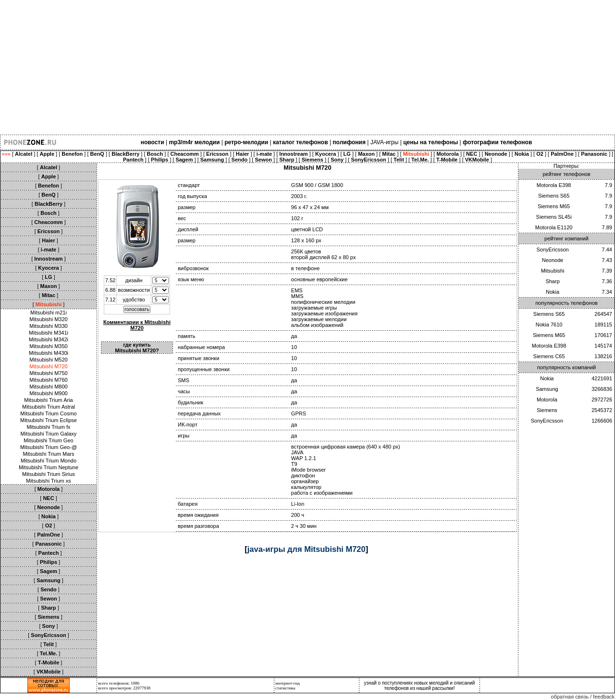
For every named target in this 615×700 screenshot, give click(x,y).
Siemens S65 (554, 196)
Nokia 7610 (549, 325)
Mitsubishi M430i (49, 353)
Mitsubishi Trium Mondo (49, 461)
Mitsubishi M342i (49, 339)
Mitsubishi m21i (49, 312)
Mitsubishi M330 (48, 326)
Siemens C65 (549, 356)
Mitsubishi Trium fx (48, 427)
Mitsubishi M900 (48, 393)
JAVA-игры (385, 142)
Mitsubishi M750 (48, 373)
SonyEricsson (552, 250)
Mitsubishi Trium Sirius (49, 474)
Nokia (553, 292)
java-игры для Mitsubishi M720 (307, 549)
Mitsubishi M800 (48, 387)
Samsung (547, 389)
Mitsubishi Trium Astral (49, 407)
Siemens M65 (554, 206)
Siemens (547, 410)
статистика (285, 688)
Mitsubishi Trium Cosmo (48, 413)
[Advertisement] (288, 67)
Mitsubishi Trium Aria (48, 400)
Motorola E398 (554, 185)
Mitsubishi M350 (48, 346)
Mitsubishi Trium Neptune (49, 467)
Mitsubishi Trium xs (49, 481)
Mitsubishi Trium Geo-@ (49, 447)
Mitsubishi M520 (48, 360)
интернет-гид (288, 683)
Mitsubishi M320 (48, 319)
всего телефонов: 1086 (119, 683)
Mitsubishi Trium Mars (49, 454)
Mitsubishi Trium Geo (48, 440)
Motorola (547, 400)
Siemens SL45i (554, 217)
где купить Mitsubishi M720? (137, 348)
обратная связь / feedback (583, 697)
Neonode (553, 260)
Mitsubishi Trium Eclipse (49, 420)
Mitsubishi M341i (49, 333)
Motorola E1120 (554, 227)
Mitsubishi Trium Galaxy (49, 434)
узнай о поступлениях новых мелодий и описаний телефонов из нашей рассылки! (420, 686)
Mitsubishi (553, 271)
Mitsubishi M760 (48, 380)
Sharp (552, 281)
